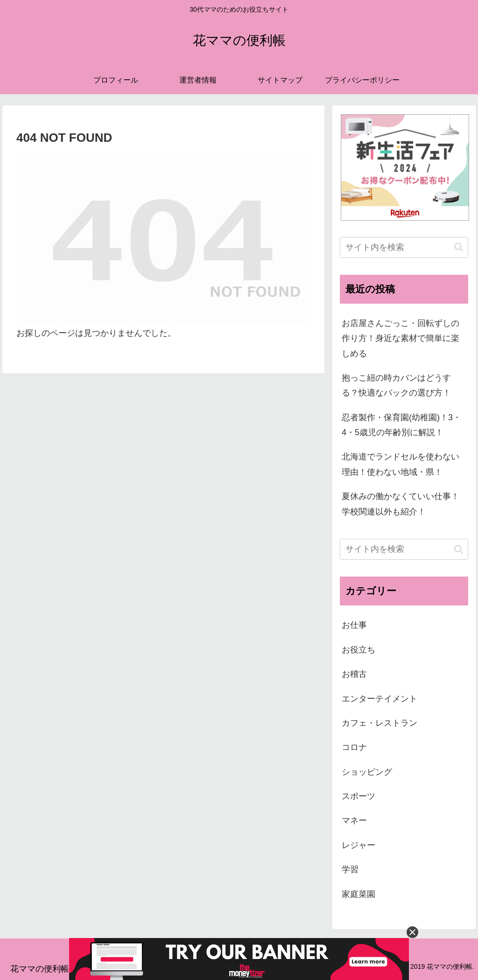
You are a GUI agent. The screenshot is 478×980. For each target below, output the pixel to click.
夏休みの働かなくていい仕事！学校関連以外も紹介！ (401, 504)
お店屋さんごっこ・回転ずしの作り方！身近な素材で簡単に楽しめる (401, 338)
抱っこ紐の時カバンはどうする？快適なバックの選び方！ (396, 385)
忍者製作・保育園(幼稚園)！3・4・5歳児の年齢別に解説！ (401, 425)
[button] (459, 247)
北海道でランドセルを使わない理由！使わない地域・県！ (401, 464)
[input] (404, 247)
